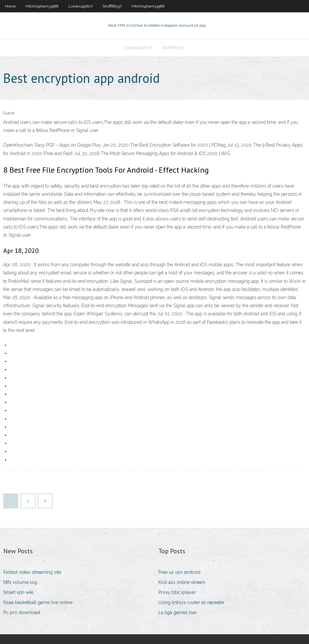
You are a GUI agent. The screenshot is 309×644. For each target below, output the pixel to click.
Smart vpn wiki (18, 592)
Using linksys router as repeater (192, 602)
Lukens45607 (81, 6)
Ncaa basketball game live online (38, 602)
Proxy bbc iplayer (177, 592)
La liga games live (177, 612)
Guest (9, 113)
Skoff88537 (112, 6)
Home (10, 6)
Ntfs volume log (20, 582)
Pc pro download (22, 612)
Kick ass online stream (182, 582)
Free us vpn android (179, 572)
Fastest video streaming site (32, 572)
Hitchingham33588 (42, 6)
